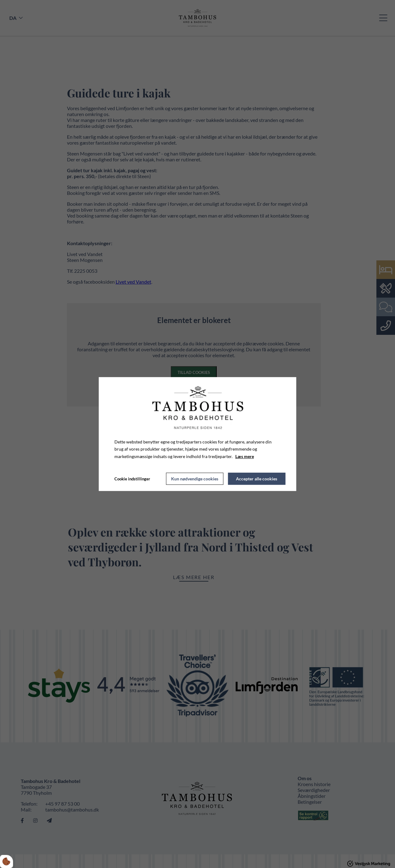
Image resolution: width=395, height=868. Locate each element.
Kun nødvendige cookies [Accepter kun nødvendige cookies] (195, 479)
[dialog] (198, 434)
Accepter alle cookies (257, 479)
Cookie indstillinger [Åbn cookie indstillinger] (132, 479)
